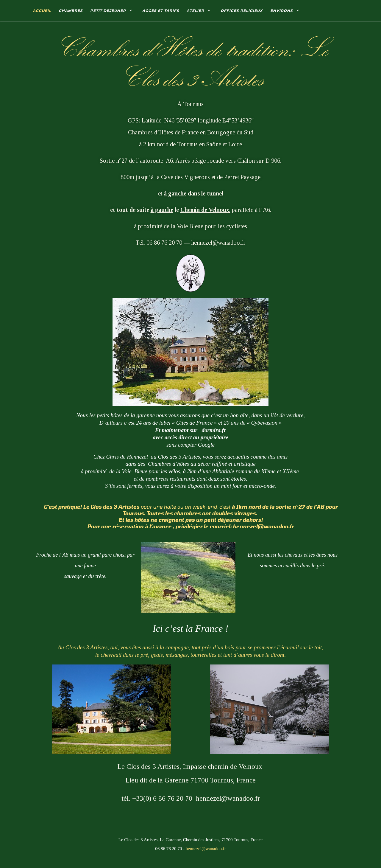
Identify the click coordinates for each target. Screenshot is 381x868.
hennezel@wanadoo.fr (206, 849)
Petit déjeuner (108, 11)
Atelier (195, 11)
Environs (282, 11)
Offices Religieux (242, 11)
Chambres (71, 11)
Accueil (42, 11)
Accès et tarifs (161, 11)
